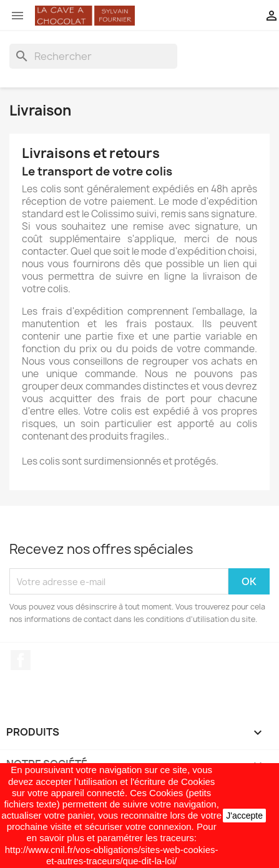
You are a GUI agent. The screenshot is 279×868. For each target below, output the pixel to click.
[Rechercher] (93, 56)
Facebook (21, 660)
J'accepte (244, 816)
